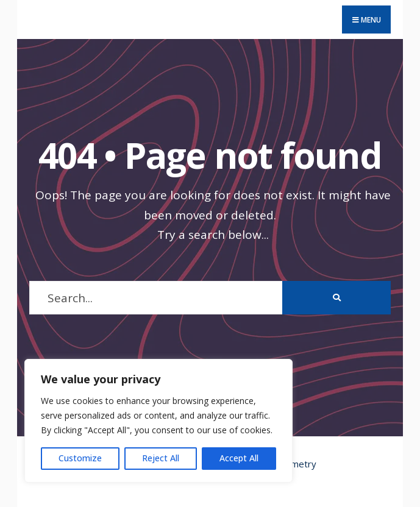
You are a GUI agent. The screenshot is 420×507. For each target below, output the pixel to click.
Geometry (295, 464)
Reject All (161, 458)
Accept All (239, 458)
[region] (158, 421)
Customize (80, 458)
